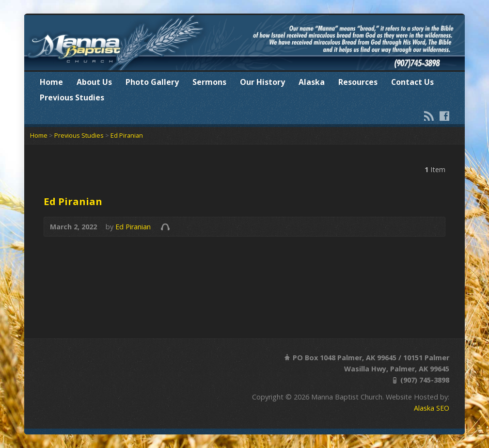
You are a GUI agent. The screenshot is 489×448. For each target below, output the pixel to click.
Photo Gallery (152, 82)
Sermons (209, 82)
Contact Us (412, 82)
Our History (262, 82)
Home (51, 82)
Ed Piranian (127, 135)
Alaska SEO (432, 408)
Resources (358, 82)
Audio (165, 227)
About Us (94, 82)
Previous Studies (72, 97)
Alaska (312, 82)
